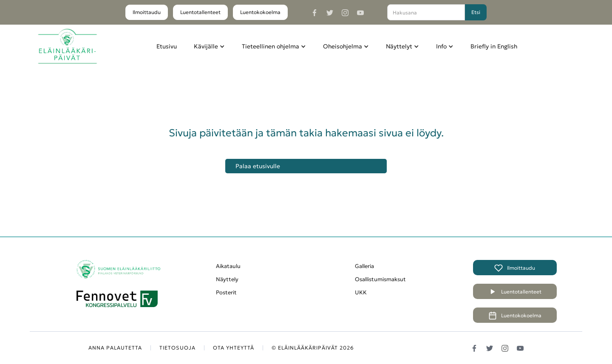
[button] (209, 46)
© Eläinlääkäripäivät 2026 (313, 348)
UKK (361, 292)
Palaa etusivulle (258, 166)
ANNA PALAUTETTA (115, 348)
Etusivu (167, 46)
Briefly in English (494, 46)
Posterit (226, 292)
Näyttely (227, 279)
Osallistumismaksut (380, 279)
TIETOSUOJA (177, 348)
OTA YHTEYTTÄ (234, 348)
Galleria (364, 266)
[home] (67, 47)
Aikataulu (228, 266)
